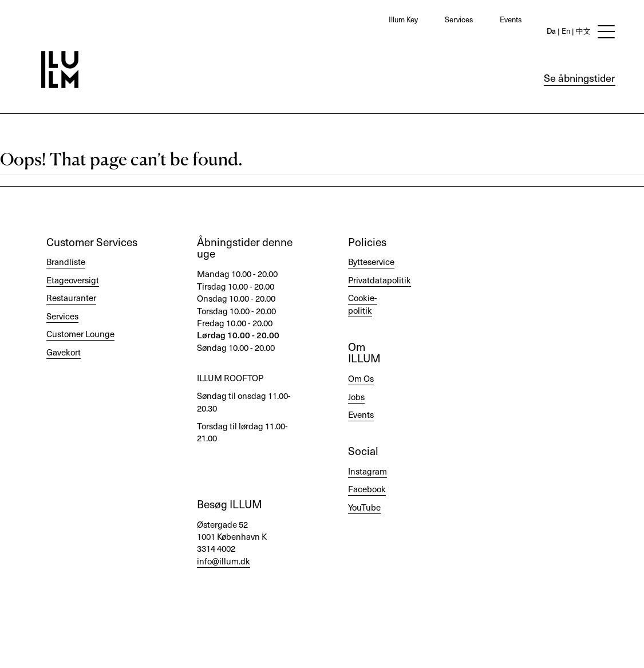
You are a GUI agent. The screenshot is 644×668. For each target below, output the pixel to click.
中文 (582, 31)
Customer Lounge (80, 334)
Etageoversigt (73, 280)
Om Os (361, 378)
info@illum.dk (224, 561)
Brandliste (66, 262)
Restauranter (71, 298)
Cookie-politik (363, 304)
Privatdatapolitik (380, 280)
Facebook (367, 489)
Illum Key (403, 19)
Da (551, 31)
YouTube (364, 507)
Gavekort (64, 352)
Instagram (368, 471)
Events (511, 19)
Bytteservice (371, 262)
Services (459, 19)
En (565, 31)
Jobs (356, 397)
